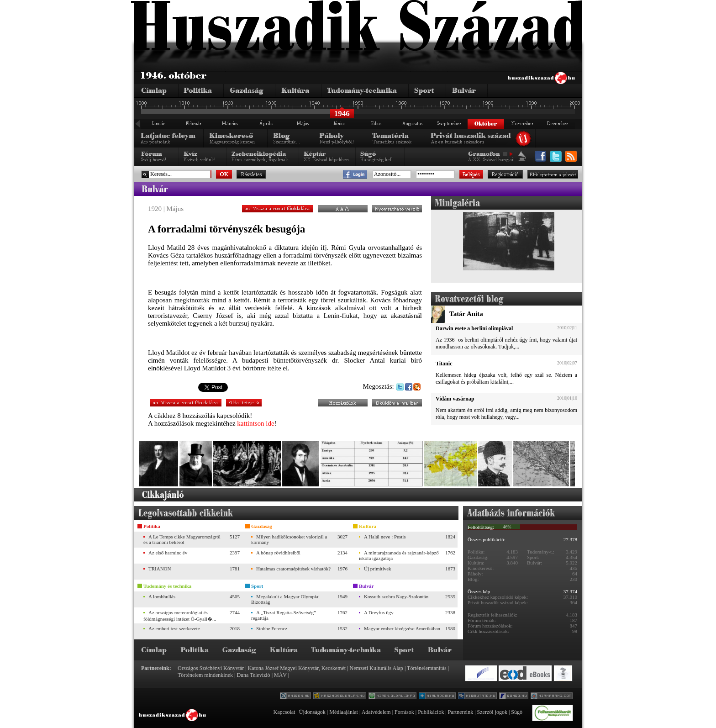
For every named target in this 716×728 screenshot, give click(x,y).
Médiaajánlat (344, 712)
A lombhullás (162, 596)
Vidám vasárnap (455, 399)
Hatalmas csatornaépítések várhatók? (293, 569)
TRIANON (160, 569)
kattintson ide (255, 423)
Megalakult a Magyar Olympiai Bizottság (285, 599)
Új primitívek (378, 569)
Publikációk (431, 712)
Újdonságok (312, 712)
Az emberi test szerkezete (174, 628)
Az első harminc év (168, 553)
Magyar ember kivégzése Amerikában (402, 628)
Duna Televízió (253, 675)
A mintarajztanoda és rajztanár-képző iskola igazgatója (399, 555)
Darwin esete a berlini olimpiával (474, 328)
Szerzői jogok (492, 712)
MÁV (280, 675)
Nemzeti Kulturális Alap (376, 668)
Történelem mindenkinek (205, 675)
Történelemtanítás (427, 668)
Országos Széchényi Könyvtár (211, 668)
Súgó (517, 712)
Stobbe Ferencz (272, 628)
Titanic (444, 364)
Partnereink (461, 712)
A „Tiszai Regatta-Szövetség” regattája (284, 615)
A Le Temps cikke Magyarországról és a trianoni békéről (182, 539)
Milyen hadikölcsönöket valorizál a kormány (289, 539)
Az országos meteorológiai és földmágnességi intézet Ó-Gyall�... (180, 616)
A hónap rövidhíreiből (278, 553)
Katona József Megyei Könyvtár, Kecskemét (297, 668)
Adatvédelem (376, 712)
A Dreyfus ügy (379, 612)
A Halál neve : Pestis (385, 537)
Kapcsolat (284, 712)
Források (404, 712)
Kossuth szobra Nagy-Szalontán (396, 596)
